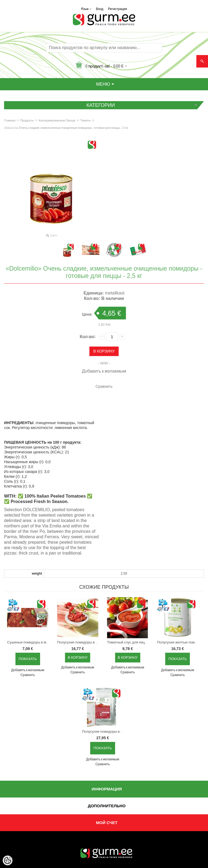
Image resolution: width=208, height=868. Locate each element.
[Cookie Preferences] (8, 860)
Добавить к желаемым (104, 371)
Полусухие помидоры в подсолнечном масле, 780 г (79, 642)
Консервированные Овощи (57, 120)
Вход (100, 9)
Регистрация (118, 9)
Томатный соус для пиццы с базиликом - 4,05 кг (129, 642)
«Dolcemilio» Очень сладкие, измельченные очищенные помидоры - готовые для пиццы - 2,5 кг (66, 128)
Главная (10, 120)
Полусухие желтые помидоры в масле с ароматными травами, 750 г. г (179, 642)
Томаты (85, 120)
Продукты (27, 120)
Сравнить (104, 386)
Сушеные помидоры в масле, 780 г (29, 642)
